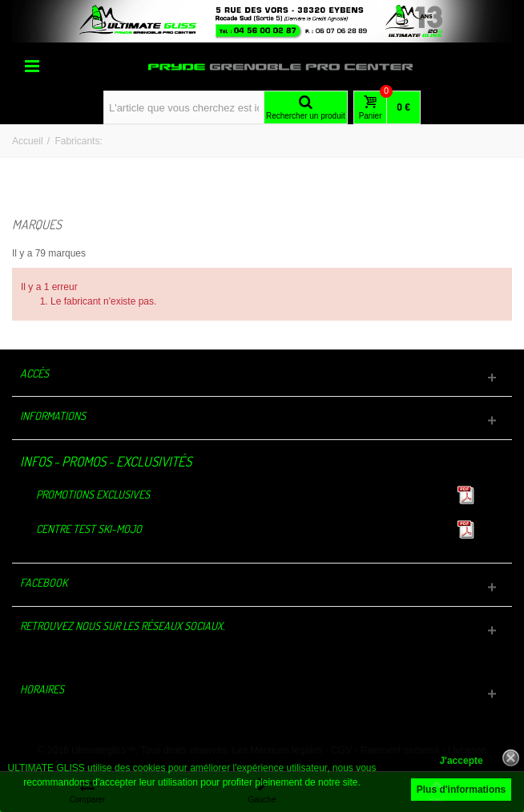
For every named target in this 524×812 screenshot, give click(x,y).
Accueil (28, 141)
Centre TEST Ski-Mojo (89, 529)
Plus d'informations (462, 790)
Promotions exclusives (93, 494)
